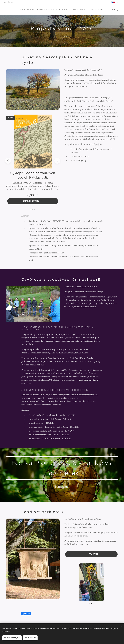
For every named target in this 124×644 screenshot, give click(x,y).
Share (26, 614)
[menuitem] (24, 10)
